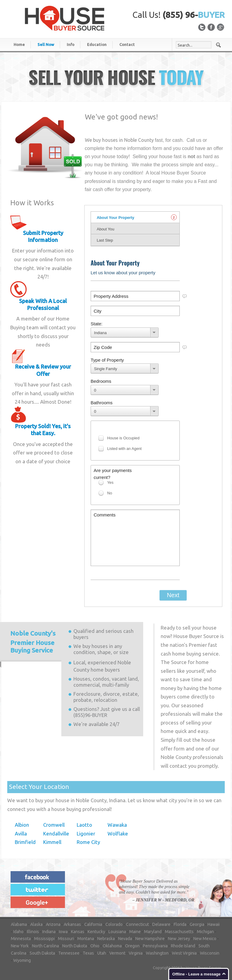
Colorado (114, 924)
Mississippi (44, 939)
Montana (86, 939)
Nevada (125, 939)
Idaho (18, 932)
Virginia (136, 953)
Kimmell (52, 842)
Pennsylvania (155, 946)
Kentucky (96, 932)
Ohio (95, 946)
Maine (135, 932)
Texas (88, 953)
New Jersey (179, 939)
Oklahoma (112, 946)
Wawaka (117, 825)
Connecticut (137, 924)
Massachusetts (179, 932)
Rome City (88, 842)
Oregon (132, 946)
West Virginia (184, 953)
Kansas (78, 932)
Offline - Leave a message (196, 974)
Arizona (53, 924)
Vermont (117, 953)
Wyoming (22, 960)
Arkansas (72, 924)
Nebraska (106, 939)
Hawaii (214, 924)
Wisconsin (210, 953)
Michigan (205, 932)
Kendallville (56, 833)
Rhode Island (183, 946)
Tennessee (69, 953)
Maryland (153, 932)
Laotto (84, 825)
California (93, 924)
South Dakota (42, 953)
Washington (157, 953)
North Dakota (75, 946)
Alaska (36, 924)
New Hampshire (150, 939)
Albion (22, 825)
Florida (180, 924)
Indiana (49, 932)
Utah (102, 953)
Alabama (19, 924)
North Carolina (45, 946)
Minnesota (21, 939)
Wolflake (118, 833)
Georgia (197, 924)
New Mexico (205, 939)
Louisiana (117, 932)
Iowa (63, 932)
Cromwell (54, 825)
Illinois (33, 932)
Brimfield (25, 842)
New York (20, 946)
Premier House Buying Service (33, 642)
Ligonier (86, 833)
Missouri (66, 939)
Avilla (21, 833)
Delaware (161, 924)
